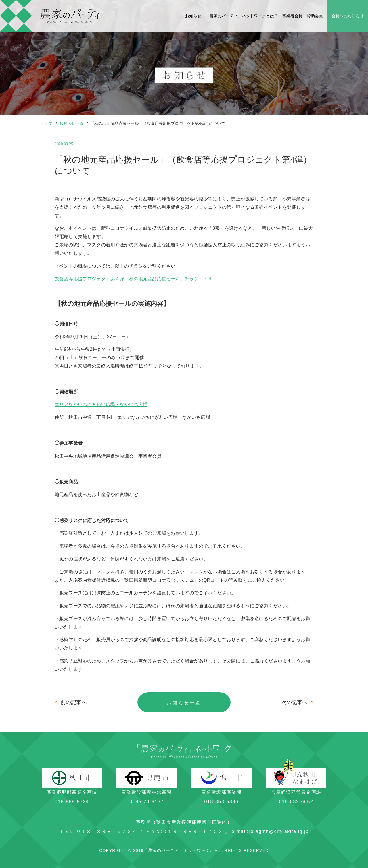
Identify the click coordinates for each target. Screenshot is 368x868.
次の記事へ (297, 702)
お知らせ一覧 (72, 123)
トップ (47, 123)
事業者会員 (292, 16)
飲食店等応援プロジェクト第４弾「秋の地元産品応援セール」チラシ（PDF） (136, 279)
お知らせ (193, 16)
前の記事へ (71, 702)
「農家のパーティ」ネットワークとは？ (242, 16)
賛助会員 (315, 16)
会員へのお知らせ (348, 16)
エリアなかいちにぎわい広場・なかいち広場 (101, 404)
